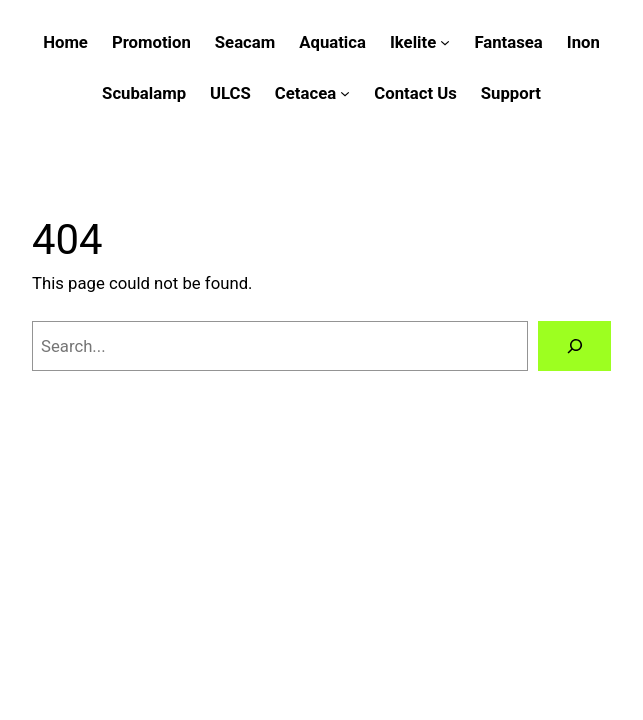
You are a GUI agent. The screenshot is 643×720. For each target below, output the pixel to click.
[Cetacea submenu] (345, 93)
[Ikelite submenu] (445, 42)
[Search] (574, 346)
